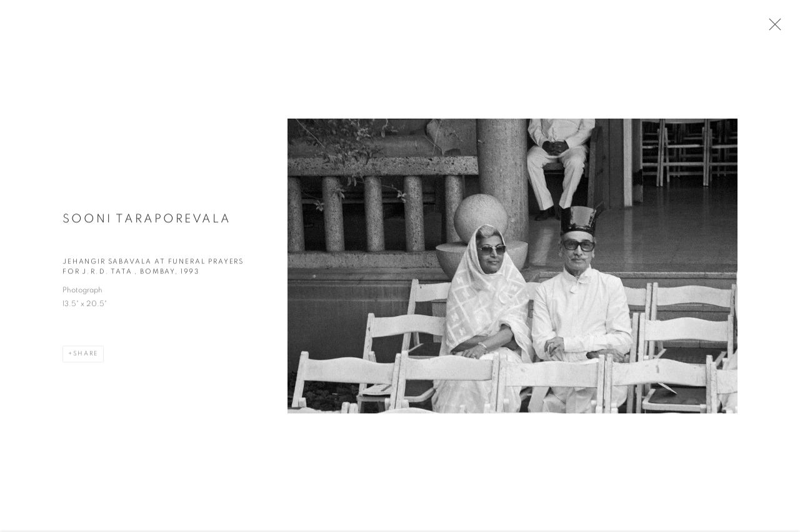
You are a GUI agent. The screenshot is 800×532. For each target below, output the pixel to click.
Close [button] (772, 28)
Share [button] (86, 357)
